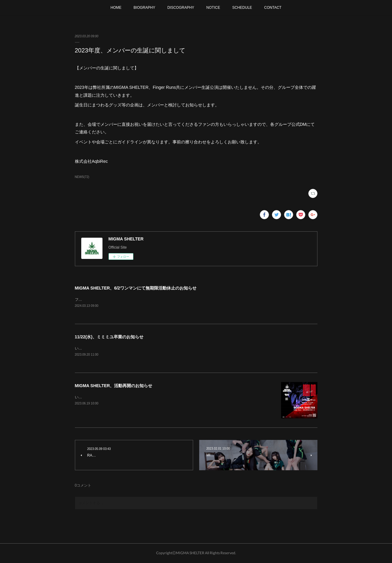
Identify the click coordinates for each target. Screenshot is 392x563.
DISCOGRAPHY (181, 8)
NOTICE (213, 8)
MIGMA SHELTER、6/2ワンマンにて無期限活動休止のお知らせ (136, 288)
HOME (116, 8)
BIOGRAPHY (144, 8)
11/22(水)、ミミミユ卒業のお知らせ (109, 337)
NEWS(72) (82, 177)
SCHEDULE (242, 8)
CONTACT (273, 8)
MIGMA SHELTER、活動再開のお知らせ (114, 387)
